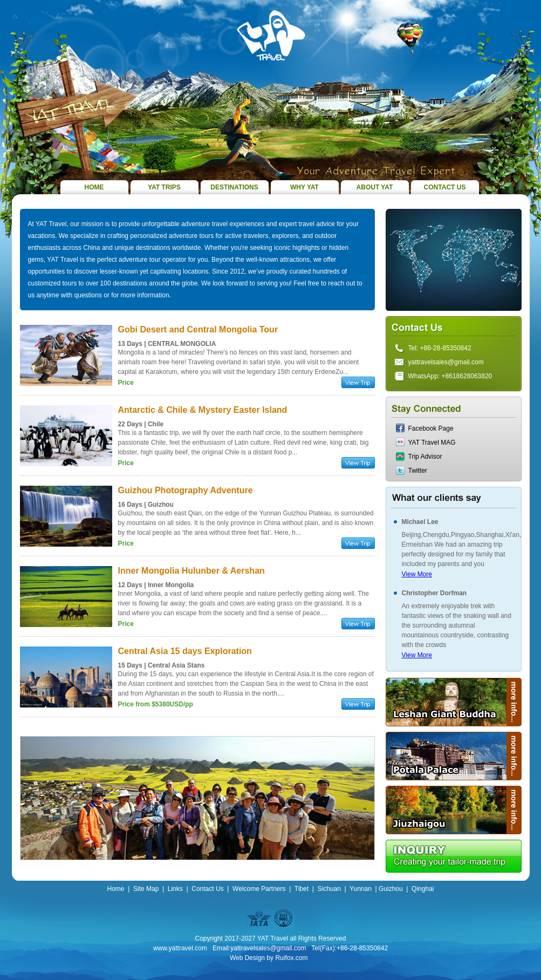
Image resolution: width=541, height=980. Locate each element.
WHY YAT (304, 187)
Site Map (146, 889)
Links (175, 889)
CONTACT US (445, 187)
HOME (94, 187)
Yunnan (361, 889)
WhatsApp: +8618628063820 (450, 376)
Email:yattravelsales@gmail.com (259, 948)
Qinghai (423, 889)
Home (116, 889)
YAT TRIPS (164, 187)
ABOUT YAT (375, 187)
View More (417, 574)
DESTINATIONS (234, 187)
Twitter (418, 471)
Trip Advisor (425, 457)
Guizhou (391, 889)
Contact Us (207, 889)
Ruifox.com (291, 958)
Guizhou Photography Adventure (186, 490)
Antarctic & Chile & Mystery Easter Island (203, 410)
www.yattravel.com (180, 948)
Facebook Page (431, 428)
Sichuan (329, 889)
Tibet (302, 889)
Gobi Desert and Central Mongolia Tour (198, 329)
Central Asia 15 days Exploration (185, 651)
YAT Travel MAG (432, 443)
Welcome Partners (259, 889)
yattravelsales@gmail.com (446, 362)
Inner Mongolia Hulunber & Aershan (191, 571)
